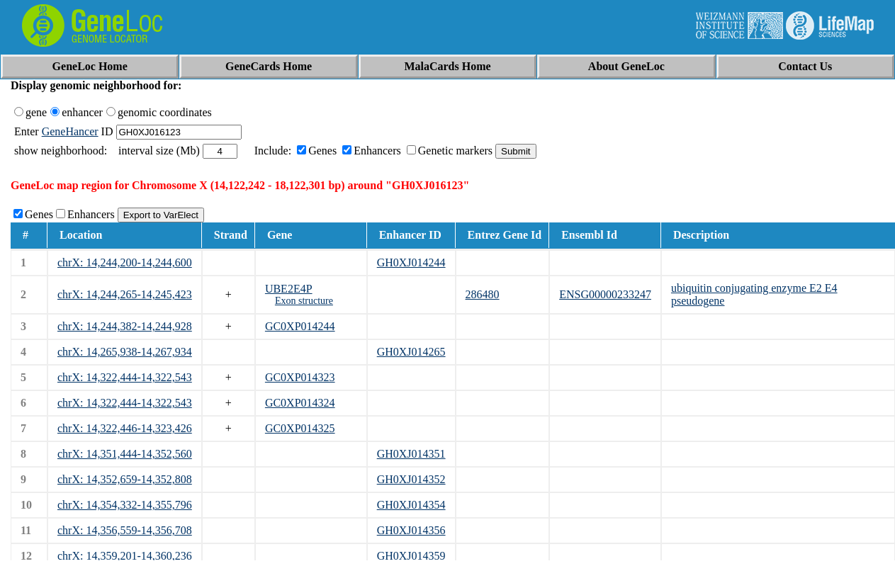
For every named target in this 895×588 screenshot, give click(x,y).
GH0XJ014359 (411, 556)
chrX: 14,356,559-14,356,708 (125, 530)
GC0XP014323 (300, 377)
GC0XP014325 (300, 428)
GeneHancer (70, 131)
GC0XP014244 (300, 326)
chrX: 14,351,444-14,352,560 (125, 454)
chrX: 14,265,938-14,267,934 (125, 352)
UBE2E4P (289, 289)
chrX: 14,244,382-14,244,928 (125, 326)
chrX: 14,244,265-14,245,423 (125, 294)
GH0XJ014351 (411, 454)
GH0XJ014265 (411, 352)
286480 (483, 294)
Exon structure (304, 301)
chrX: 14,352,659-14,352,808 (125, 479)
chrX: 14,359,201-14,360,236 (125, 556)
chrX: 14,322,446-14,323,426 (125, 428)
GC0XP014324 (300, 403)
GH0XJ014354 (411, 505)
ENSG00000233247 (605, 294)
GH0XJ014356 (411, 530)
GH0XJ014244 (411, 262)
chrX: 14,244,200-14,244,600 (125, 262)
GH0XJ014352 (411, 479)
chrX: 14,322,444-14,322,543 (125, 377)
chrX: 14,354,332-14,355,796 (125, 505)
